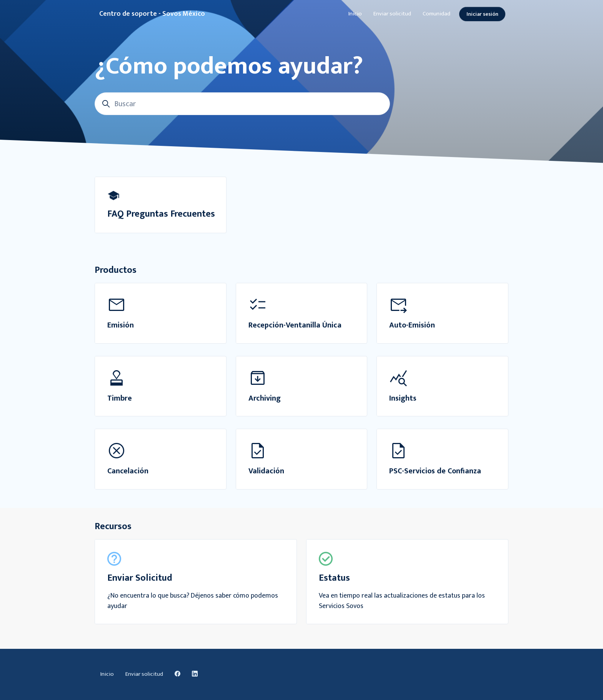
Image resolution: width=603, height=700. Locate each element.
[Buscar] (242, 104)
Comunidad (436, 14)
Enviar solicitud (392, 14)
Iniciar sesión (482, 14)
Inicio (355, 14)
